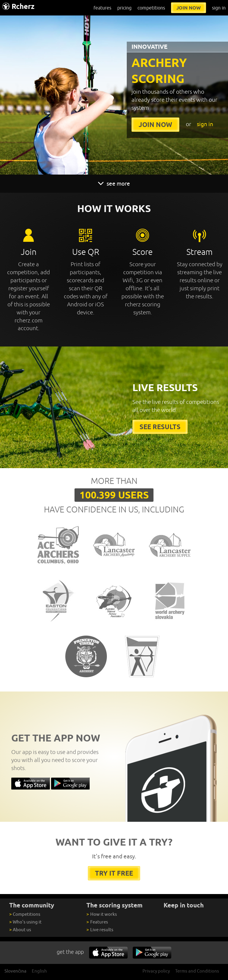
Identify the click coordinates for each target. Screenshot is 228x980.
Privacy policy (156, 971)
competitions (151, 8)
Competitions (25, 914)
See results (160, 427)
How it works (102, 914)
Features (97, 922)
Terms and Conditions (197, 971)
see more (114, 184)
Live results (100, 930)
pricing (124, 8)
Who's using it (25, 922)
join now (189, 8)
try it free (114, 873)
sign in (219, 8)
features (102, 8)
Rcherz (18, 6)
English (39, 971)
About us (20, 930)
